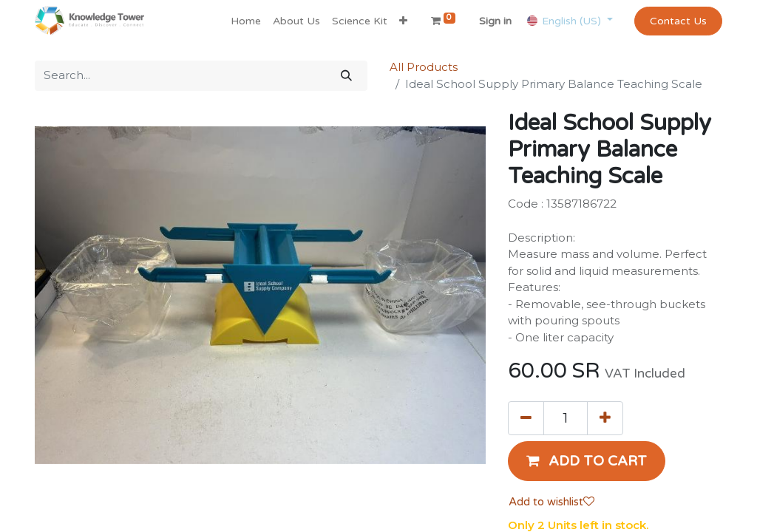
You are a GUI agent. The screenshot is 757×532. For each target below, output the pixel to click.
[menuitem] (246, 21)
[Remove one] (526, 418)
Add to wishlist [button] (551, 502)
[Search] (346, 76)
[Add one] (605, 418)
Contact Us (678, 21)
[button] (403, 21)
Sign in (495, 21)
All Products (424, 67)
